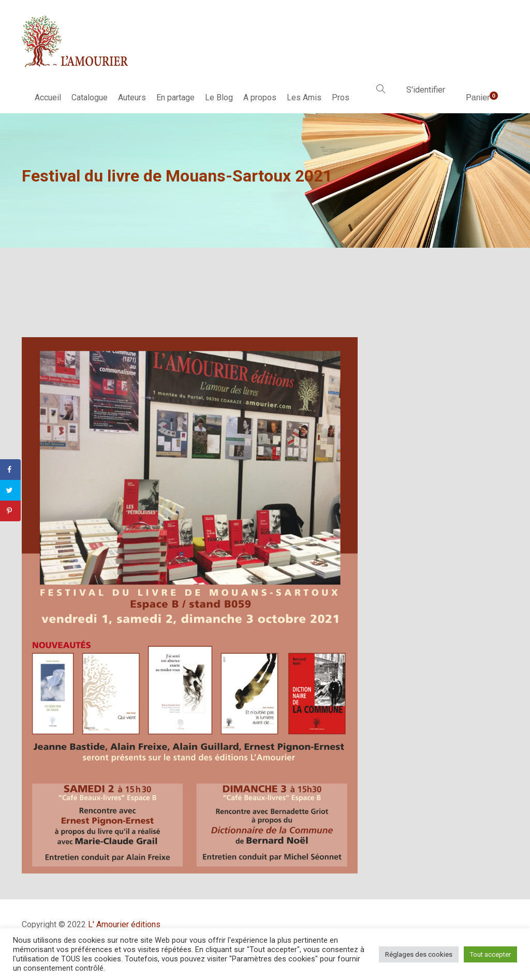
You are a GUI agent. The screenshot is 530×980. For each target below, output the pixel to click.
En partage (175, 97)
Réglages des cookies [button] (419, 954)
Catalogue (90, 97)
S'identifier (426, 90)
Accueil (48, 97)
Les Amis (304, 97)
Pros (341, 97)
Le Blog (219, 97)
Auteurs (132, 97)
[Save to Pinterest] (10, 511)
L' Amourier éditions (124, 924)
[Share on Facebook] (10, 470)
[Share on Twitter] (10, 490)
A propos (260, 97)
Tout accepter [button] (490, 954)
